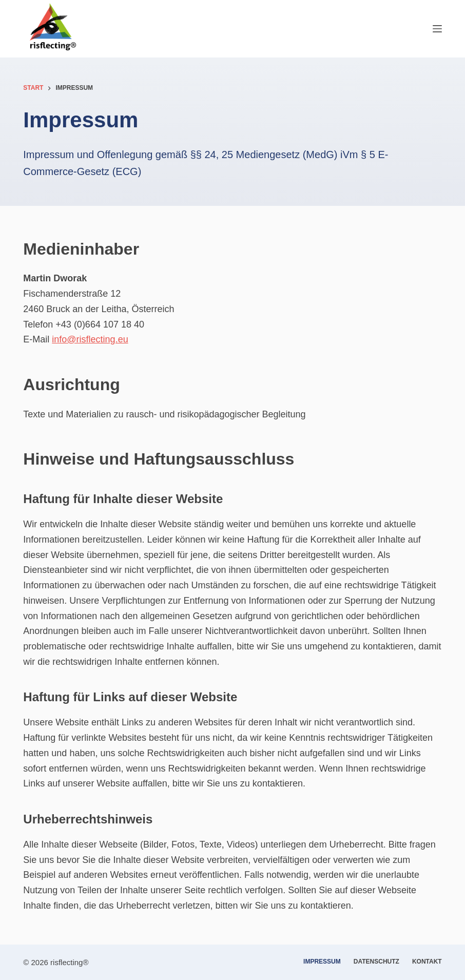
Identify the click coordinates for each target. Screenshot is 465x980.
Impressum (322, 962)
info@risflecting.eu (90, 339)
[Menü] (437, 29)
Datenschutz (376, 962)
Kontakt (427, 962)
